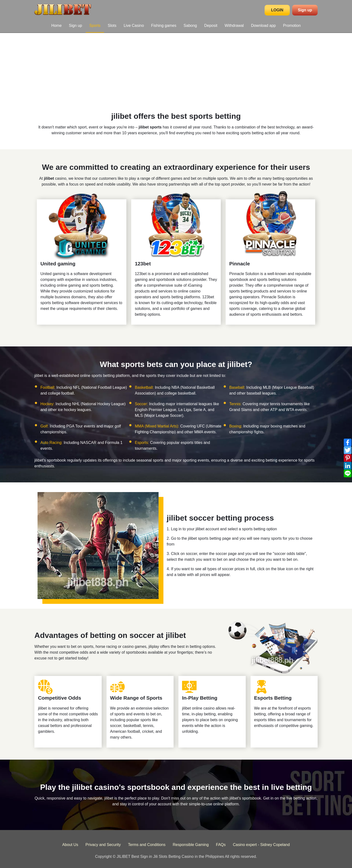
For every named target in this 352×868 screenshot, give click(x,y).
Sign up (305, 10)
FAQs (221, 845)
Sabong (190, 26)
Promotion (292, 26)
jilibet (49, 178)
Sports (95, 26)
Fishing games (164, 26)
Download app (263, 26)
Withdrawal (234, 26)
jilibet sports (150, 127)
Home (57, 26)
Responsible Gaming (191, 845)
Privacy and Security (103, 845)
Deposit (211, 26)
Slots (112, 26)
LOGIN (277, 10)
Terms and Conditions (147, 845)
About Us (70, 845)
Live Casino (134, 26)
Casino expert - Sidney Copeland (261, 845)
